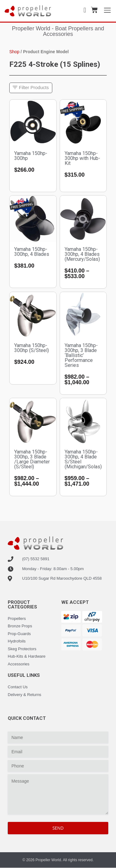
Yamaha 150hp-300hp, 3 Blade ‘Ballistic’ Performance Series (81, 355)
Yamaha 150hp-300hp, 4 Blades (32, 252)
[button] (31, 88)
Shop (14, 52)
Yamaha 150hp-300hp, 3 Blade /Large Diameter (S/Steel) (32, 459)
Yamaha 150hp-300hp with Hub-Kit (82, 158)
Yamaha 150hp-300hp (31, 156)
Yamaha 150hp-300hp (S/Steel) (32, 348)
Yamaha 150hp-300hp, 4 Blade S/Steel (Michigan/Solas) (83, 459)
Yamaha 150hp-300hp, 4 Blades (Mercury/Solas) (82, 254)
